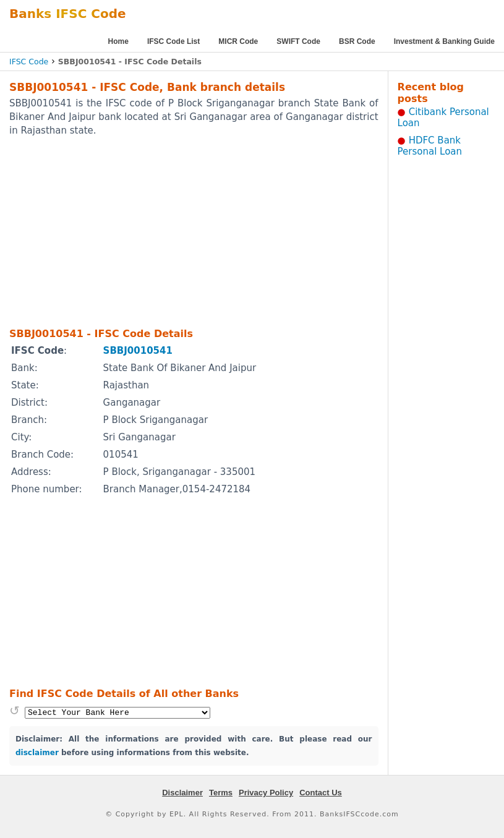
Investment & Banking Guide (444, 41)
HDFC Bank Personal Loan (430, 146)
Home (118, 41)
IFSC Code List (173, 41)
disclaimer (37, 753)
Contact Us (321, 793)
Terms (221, 793)
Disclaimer (182, 793)
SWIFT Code (298, 41)
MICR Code (238, 41)
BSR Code (357, 41)
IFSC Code (29, 62)
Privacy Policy (266, 793)
